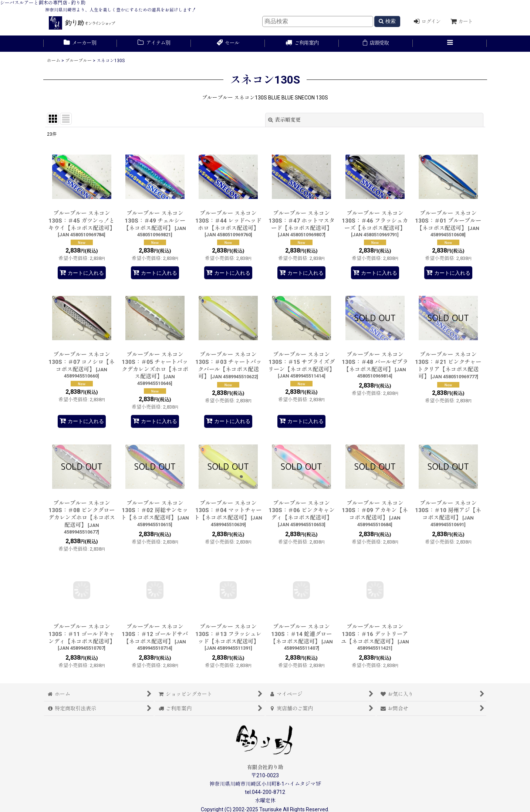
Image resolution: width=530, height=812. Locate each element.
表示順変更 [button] (284, 120)
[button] (450, 44)
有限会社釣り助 (265, 767)
